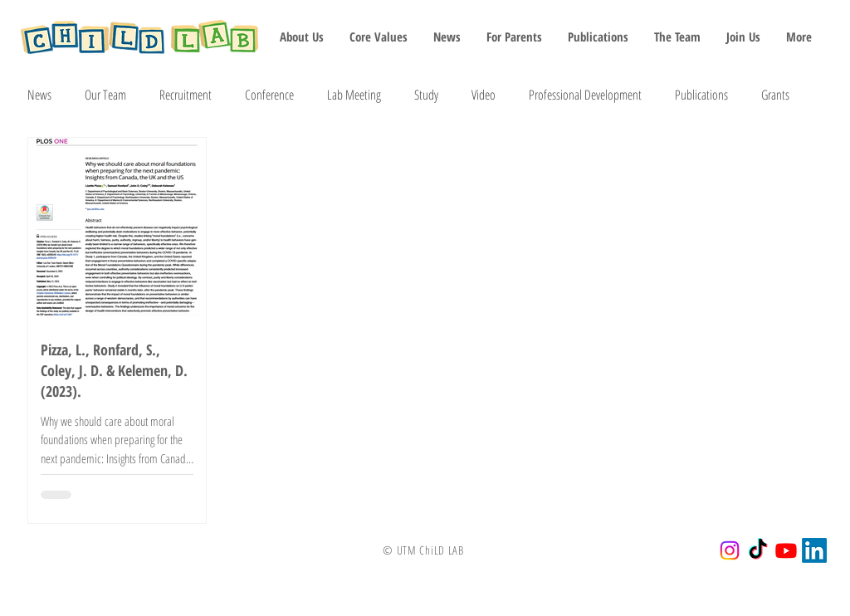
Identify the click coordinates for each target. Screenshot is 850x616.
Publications (701, 95)
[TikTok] (758, 550)
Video (484, 95)
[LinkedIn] (814, 550)
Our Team (105, 95)
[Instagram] (730, 550)
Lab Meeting (354, 95)
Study (426, 95)
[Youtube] (786, 550)
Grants (775, 95)
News (39, 95)
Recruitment (186, 95)
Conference (269, 95)
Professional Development (585, 95)
